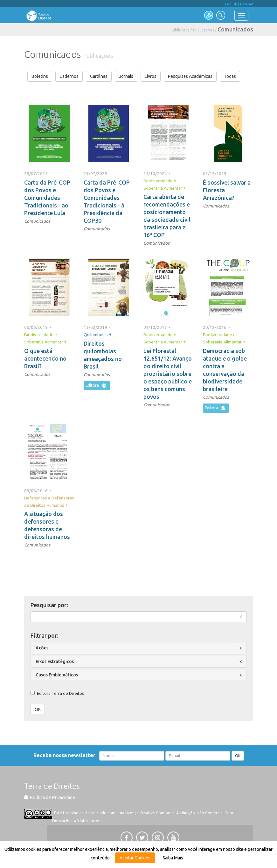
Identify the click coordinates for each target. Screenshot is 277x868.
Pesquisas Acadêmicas (190, 76)
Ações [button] (42, 648)
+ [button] (185, 188)
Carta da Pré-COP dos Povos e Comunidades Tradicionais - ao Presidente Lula (47, 198)
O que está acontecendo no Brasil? (45, 358)
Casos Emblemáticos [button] (57, 675)
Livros (151, 76)
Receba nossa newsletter (66, 755)
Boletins (40, 76)
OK (38, 709)
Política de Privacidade (50, 797)
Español (247, 4)
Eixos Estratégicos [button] (55, 661)
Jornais (126, 76)
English (231, 4)
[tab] (139, 648)
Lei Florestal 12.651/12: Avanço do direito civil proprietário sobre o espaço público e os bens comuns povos (168, 374)
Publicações (204, 30)
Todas (230, 76)
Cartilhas (99, 76)
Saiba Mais (173, 858)
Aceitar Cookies (135, 858)
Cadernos (69, 76)
